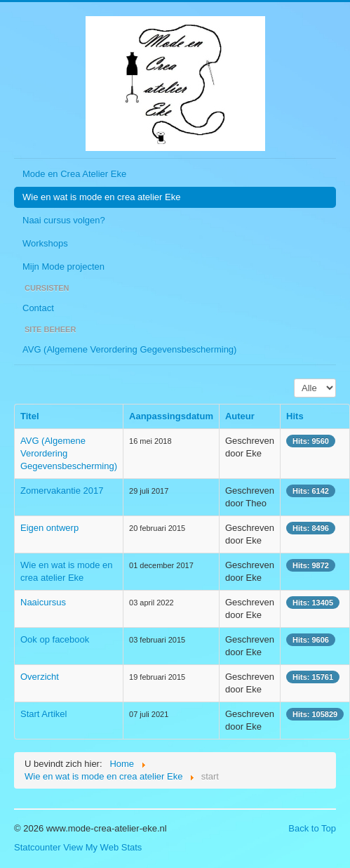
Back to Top (312, 828)
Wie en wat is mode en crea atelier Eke (101, 197)
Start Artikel (43, 714)
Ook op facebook (55, 639)
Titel (30, 416)
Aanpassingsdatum (171, 416)
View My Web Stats (102, 847)
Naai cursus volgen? (64, 220)
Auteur (240, 416)
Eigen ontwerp (49, 528)
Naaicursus (43, 602)
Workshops (45, 243)
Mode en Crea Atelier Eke (74, 174)
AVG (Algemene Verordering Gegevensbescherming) (129, 349)
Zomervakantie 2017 (62, 491)
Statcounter (38, 847)
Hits (295, 416)
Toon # (294, 379)
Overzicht (40, 677)
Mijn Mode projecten (63, 267)
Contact (38, 308)
